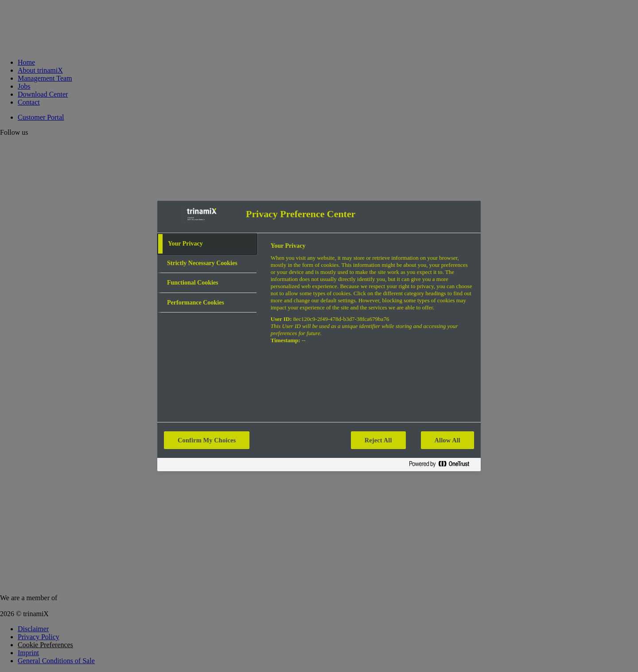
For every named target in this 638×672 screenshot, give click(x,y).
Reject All (378, 440)
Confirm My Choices (207, 440)
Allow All (447, 440)
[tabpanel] (372, 298)
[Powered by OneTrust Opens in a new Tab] (443, 466)
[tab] (207, 244)
